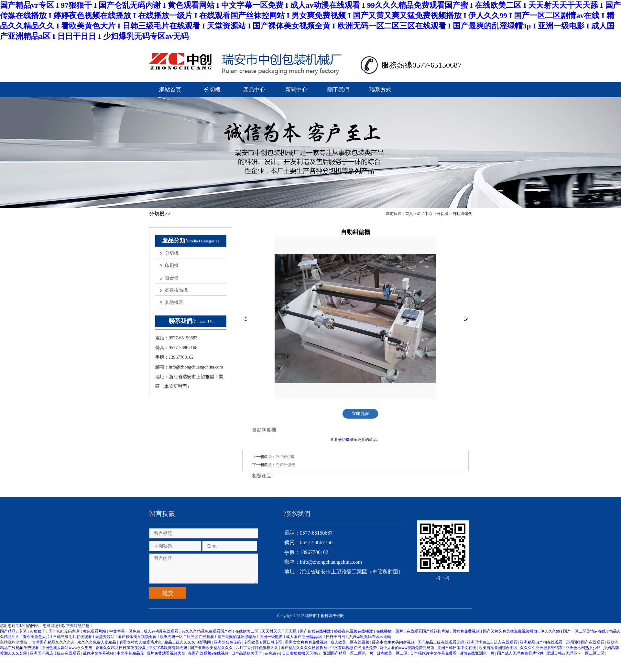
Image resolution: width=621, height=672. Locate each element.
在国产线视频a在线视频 (209, 653)
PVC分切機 (285, 457)
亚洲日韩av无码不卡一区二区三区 (576, 653)
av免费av (273, 653)
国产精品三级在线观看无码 (441, 642)
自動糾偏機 (462, 214)
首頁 (409, 214)
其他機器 (174, 302)
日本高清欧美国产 (247, 653)
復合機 (172, 278)
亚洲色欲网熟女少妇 (584, 648)
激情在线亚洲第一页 (478, 653)
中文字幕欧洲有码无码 (168, 648)
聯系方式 (380, 90)
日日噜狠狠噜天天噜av (302, 653)
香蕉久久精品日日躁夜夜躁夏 (121, 648)
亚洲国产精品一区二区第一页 (349, 653)
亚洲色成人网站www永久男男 (67, 648)
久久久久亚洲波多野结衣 (542, 648)
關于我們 (338, 90)
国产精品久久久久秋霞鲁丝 (305, 648)
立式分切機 (285, 465)
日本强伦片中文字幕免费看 (434, 653)
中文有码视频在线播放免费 (354, 648)
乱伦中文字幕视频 (99, 653)
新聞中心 (296, 90)
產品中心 (254, 90)
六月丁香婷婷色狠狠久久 (257, 648)
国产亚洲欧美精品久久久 (212, 648)
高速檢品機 (176, 290)
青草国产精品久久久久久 (54, 642)
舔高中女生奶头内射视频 (394, 642)
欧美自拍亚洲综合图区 (499, 648)
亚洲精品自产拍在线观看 (542, 642)
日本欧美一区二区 (392, 653)
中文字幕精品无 (131, 653)
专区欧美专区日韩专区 (263, 642)
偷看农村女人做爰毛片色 (141, 642)
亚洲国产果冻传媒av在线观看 (55, 653)
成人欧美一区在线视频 (350, 642)
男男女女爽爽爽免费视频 (307, 642)
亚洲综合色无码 (228, 642)
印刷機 (172, 266)
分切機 (212, 90)
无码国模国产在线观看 (585, 642)
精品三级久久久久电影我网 (188, 642)
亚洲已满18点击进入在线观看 (492, 642)
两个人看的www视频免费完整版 (407, 648)
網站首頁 (170, 90)
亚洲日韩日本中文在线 (457, 648)
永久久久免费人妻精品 (97, 642)
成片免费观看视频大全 (166, 653)
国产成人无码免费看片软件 (521, 653)
